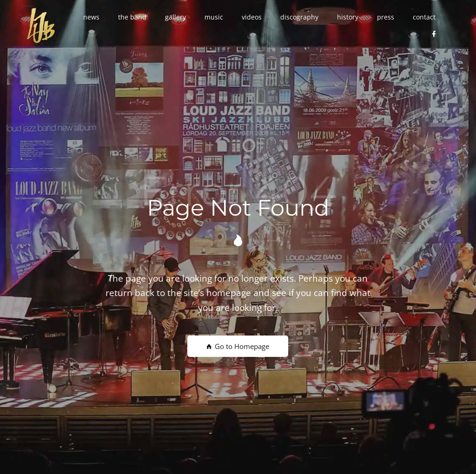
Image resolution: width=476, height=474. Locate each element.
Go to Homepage (238, 346)
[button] (91, 17)
